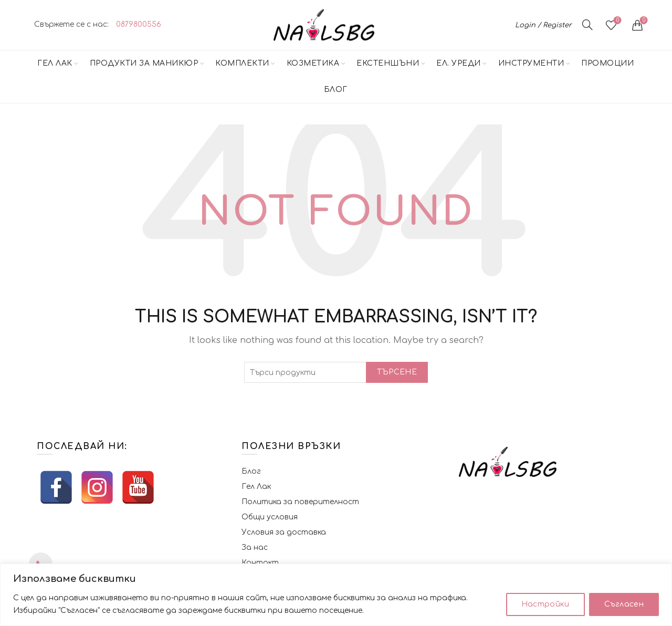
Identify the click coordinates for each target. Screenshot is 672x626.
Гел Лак (55, 63)
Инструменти (531, 63)
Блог (336, 90)
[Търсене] (587, 25)
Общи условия (270, 517)
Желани (617, 21)
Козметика (313, 63)
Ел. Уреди (459, 63)
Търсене (397, 372)
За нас (255, 547)
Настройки (545, 604)
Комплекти (242, 63)
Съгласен (624, 604)
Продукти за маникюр (144, 63)
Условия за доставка (284, 532)
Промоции (607, 63)
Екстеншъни (388, 63)
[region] (336, 595)
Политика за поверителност (300, 502)
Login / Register (543, 25)
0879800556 (139, 24)
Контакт (260, 563)
